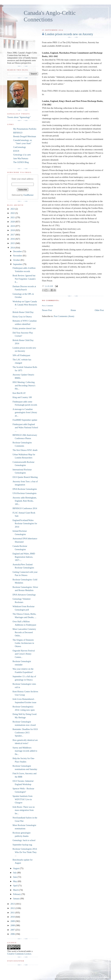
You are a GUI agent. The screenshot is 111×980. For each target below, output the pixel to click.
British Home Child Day (23, 312)
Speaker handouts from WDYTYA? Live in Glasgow (23, 799)
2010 (13, 917)
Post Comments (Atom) (64, 316)
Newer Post (47, 310)
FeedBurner (28, 195)
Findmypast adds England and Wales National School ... (25, 428)
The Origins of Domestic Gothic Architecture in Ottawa (23, 643)
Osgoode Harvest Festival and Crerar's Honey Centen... (24, 654)
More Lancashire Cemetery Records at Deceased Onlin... (24, 632)
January (17, 899)
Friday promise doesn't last (24, 328)
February (17, 894)
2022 (13, 213)
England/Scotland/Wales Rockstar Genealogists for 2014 (25, 523)
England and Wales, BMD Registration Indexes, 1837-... (24, 557)
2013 (13, 904)
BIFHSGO (18, 133)
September (18, 264)
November (18, 256)
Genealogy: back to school (24, 840)
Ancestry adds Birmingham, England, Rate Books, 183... (25, 501)
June (15, 877)
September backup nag (22, 845)
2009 (13, 921)
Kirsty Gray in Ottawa (22, 317)
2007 (13, 930)
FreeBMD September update (25, 420)
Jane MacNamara (21, 158)
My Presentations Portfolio (25, 129)
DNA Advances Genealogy (24, 595)
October (17, 260)
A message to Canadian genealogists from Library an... (25, 412)
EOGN (16, 151)
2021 (13, 217)
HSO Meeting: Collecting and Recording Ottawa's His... (24, 385)
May (15, 881)
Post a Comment (48, 306)
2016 (13, 239)
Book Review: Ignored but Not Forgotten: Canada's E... (24, 279)
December (18, 251)
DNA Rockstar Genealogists (25, 489)
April (16, 886)
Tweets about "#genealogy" (19, 117)
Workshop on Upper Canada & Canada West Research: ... (25, 305)
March (16, 890)
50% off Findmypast (21, 355)
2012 (13, 908)
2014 (13, 248)
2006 (13, 934)
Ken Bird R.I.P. (19, 393)
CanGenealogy (20, 147)
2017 (13, 235)
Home (73, 310)
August (16, 868)
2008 (13, 925)
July (15, 873)
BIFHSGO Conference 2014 (25, 508)
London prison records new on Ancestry (69, 34)
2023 (13, 209)
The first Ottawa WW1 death (25, 450)
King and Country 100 (22, 397)
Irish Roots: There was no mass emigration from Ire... (24, 810)
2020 (13, 222)
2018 (13, 230)
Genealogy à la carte (22, 155)
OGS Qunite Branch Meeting (25, 477)
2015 (13, 243)
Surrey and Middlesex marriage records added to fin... (25, 751)
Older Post (99, 310)
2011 (13, 913)
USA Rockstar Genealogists (25, 493)
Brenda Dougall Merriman (25, 136)
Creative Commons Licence (19, 954)
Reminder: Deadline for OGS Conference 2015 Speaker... (25, 732)
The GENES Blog (21, 162)
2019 (13, 226)
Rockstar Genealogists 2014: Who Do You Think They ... (25, 852)
